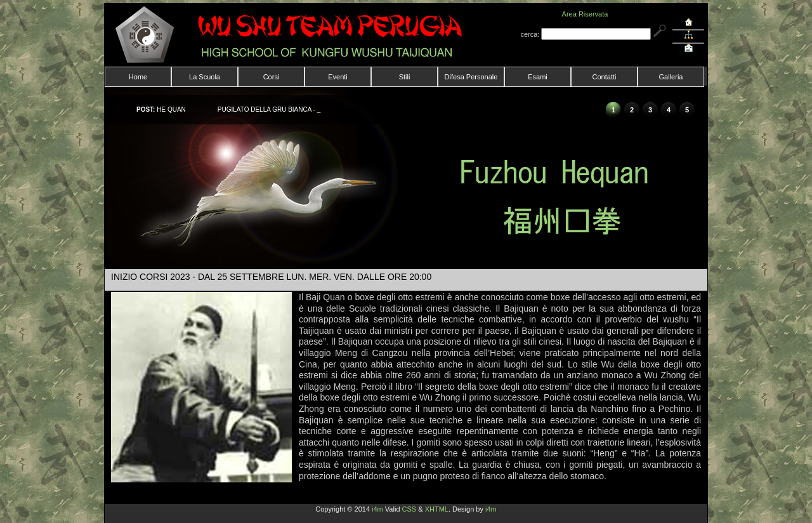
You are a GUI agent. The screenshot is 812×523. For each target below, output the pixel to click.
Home (138, 77)
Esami (538, 77)
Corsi (272, 77)
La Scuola (205, 77)
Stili (405, 77)
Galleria (671, 77)
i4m (377, 509)
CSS (409, 509)
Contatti (605, 77)
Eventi (338, 77)
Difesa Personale (471, 77)
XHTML (437, 509)
